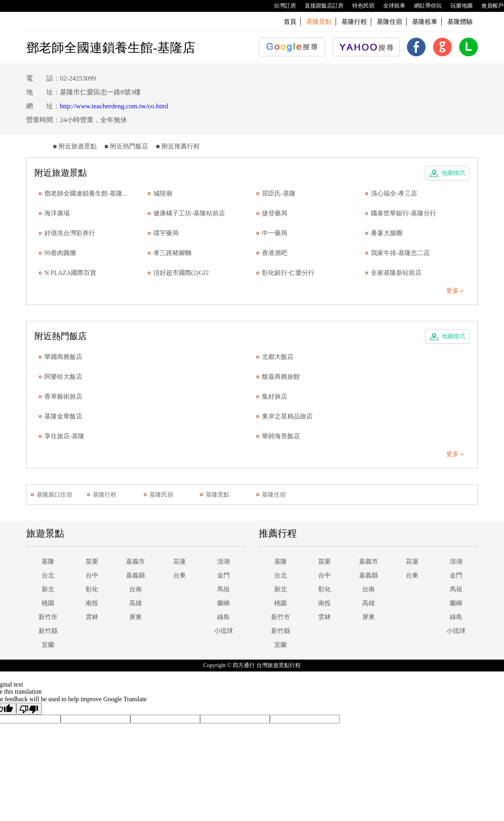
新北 (48, 589)
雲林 (92, 617)
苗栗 (92, 561)
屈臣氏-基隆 (279, 193)
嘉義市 (136, 561)
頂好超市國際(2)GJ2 (181, 273)
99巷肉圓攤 (60, 253)
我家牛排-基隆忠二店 (400, 253)
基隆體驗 (460, 22)
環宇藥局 (166, 233)
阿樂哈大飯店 (63, 377)
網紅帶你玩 (424, 6)
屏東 (136, 617)
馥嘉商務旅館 (281, 377)
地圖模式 (453, 173)
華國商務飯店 (63, 357)
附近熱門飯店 (129, 146)
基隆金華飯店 (63, 416)
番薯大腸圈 (387, 233)
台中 (92, 575)
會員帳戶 (489, 6)
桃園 (48, 603)
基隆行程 (354, 22)
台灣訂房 (281, 6)
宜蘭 (48, 645)
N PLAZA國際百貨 (70, 273)
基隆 (48, 561)
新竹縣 (48, 631)
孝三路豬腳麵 (172, 253)
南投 (92, 603)
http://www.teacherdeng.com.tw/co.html (114, 106)
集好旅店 (275, 396)
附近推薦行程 (181, 146)
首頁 (290, 22)
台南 (136, 589)
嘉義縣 (136, 575)
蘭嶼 (223, 603)
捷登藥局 (275, 213)
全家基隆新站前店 (396, 273)
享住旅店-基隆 (64, 436)
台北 (48, 575)
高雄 (136, 603)
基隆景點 (218, 495)
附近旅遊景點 (78, 146)
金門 (223, 575)
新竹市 (48, 617)
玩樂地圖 (458, 6)
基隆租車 (425, 22)
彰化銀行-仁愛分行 (288, 273)
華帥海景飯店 (281, 436)
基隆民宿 (161, 495)
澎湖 (223, 561)
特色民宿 (359, 6)
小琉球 (223, 631)
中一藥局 (275, 233)
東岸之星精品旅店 (287, 416)
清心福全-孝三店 (394, 193)
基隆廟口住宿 (54, 495)
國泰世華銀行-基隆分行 (404, 213)
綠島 (223, 617)
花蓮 (179, 561)
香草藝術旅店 (63, 396)
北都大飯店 (278, 357)
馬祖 (223, 589)
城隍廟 (163, 193)
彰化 (92, 589)
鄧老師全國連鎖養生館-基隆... (86, 193)
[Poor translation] (29, 709)
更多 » (455, 291)
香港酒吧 (275, 253)
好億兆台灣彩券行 (70, 233)
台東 (179, 575)
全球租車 (390, 6)
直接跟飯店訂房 (320, 6)
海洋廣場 (57, 213)
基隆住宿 (389, 22)
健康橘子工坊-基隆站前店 (189, 213)
